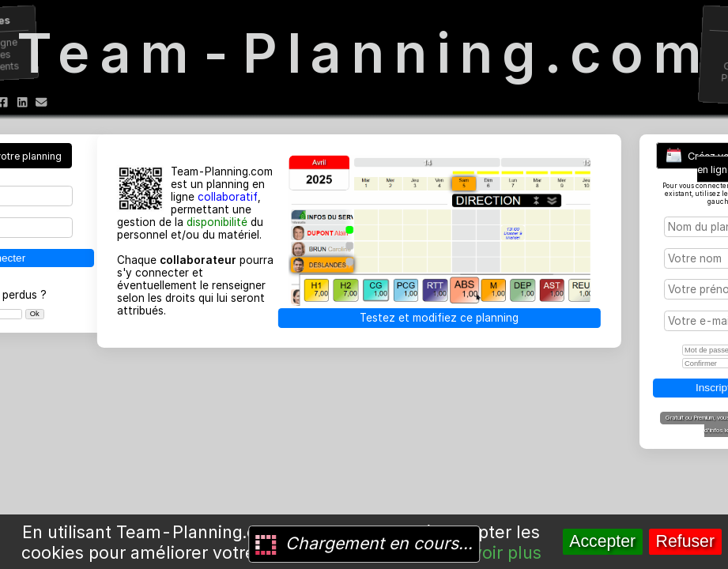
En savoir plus (485, 552)
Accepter (602, 541)
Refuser (685, 541)
